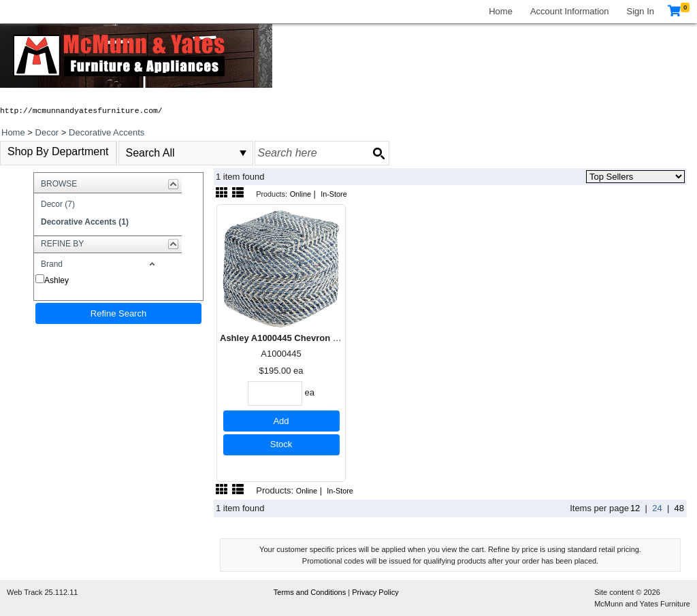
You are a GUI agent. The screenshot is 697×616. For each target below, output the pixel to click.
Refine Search (118, 313)
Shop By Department (58, 151)
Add (281, 421)
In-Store (334, 194)
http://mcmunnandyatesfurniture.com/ (81, 111)
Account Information (570, 11)
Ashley (56, 280)
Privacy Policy (375, 592)
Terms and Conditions (311, 592)
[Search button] (378, 153)
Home (501, 11)
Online (301, 194)
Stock (281, 444)
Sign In (641, 11)
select (243, 153)
